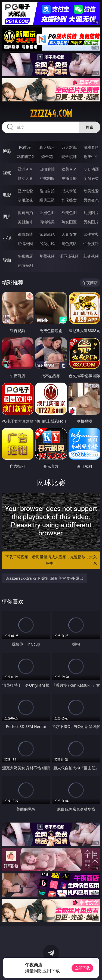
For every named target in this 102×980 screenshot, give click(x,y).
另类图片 (91, 222)
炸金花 (47, 156)
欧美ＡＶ (69, 169)
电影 (7, 195)
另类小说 (47, 244)
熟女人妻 (25, 178)
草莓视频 (47, 256)
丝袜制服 (47, 178)
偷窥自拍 (25, 213)
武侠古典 (91, 234)
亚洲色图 (47, 213)
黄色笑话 (69, 244)
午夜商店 (25, 256)
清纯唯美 (47, 222)
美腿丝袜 (25, 222)
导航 (7, 260)
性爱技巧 (91, 244)
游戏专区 (91, 147)
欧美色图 (69, 213)
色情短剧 (25, 265)
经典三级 (47, 200)
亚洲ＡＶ (25, 169)
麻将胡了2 (25, 156)
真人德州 (47, 147)
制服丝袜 (25, 200)
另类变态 (91, 200)
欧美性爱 (91, 191)
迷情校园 (25, 244)
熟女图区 (69, 222)
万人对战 (69, 147)
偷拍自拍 (47, 191)
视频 (7, 173)
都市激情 (25, 234)
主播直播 (69, 178)
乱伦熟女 (69, 200)
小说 (7, 238)
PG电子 (25, 147)
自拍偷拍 (47, 169)
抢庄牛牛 (91, 156)
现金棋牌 (69, 156)
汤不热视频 (69, 256)
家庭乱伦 (47, 234)
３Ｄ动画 (91, 169)
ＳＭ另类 (91, 178)
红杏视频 (91, 256)
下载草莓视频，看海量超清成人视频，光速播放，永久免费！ (52, 560)
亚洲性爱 (25, 191)
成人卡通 (69, 191)
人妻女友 (69, 234)
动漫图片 (91, 213)
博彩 (7, 151)
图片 (7, 216)
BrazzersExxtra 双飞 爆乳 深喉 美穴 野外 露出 (44, 578)
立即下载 (82, 968)
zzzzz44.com (51, 113)
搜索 (89, 127)
